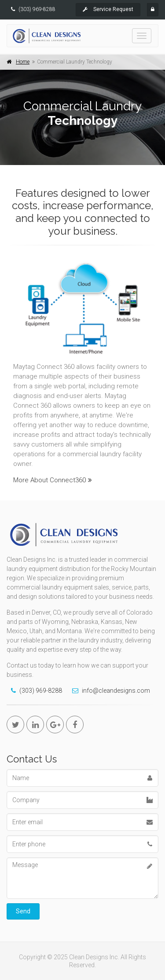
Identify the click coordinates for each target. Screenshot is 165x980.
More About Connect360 (53, 480)
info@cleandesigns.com (116, 691)
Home (23, 62)
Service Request (108, 9)
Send (23, 911)
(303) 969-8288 (37, 9)
